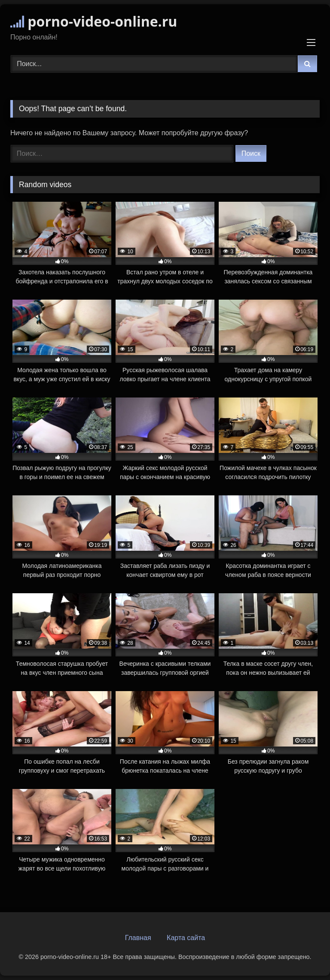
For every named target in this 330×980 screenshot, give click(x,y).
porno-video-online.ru (94, 21)
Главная (138, 938)
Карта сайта (186, 938)
